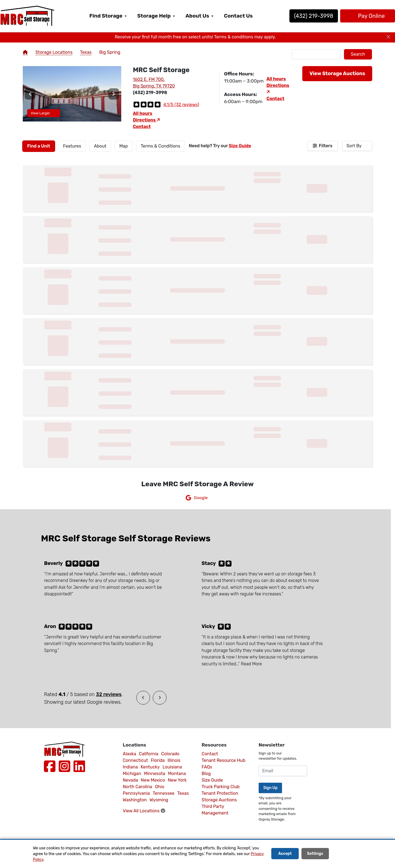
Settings (315, 854)
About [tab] (100, 146)
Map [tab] (124, 146)
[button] (30, 94)
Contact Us (238, 16)
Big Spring (110, 52)
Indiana (130, 767)
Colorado (170, 754)
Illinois (174, 760)
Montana (177, 774)
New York (177, 780)
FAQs (207, 767)
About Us (197, 16)
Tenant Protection (220, 793)
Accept (285, 854)
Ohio (160, 787)
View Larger (44, 113)
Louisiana (172, 767)
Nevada (131, 780)
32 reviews (109, 694)
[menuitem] (108, 16)
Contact (142, 127)
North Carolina (138, 787)
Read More (251, 664)
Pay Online (350, 16)
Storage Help (154, 16)
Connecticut (136, 760)
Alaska (130, 754)
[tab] (39, 146)
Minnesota (155, 774)
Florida (158, 760)
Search (358, 54)
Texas (86, 52)
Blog (206, 774)
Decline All (347, 854)
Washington (135, 800)
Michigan (132, 774)
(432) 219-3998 (296, 16)
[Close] (388, 37)
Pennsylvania (136, 793)
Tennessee (164, 793)
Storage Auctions (219, 800)
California (149, 754)
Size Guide (240, 146)
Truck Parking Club (221, 787)
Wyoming (159, 800)
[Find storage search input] (316, 54)
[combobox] (357, 146)
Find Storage (106, 16)
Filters (325, 146)
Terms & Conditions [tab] (160, 146)
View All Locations (144, 811)
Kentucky (150, 767)
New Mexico (153, 780)
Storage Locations (54, 52)
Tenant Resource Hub (224, 760)
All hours (143, 113)
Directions (146, 120)
